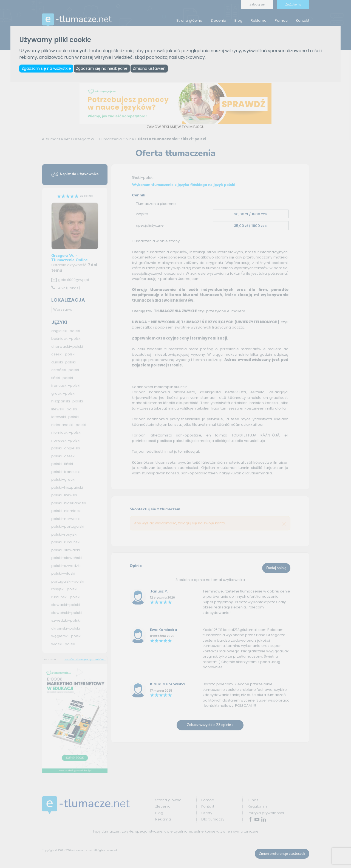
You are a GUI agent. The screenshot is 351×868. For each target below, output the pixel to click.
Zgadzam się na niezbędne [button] (104, 69)
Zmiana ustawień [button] (153, 69)
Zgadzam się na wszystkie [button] (47, 69)
